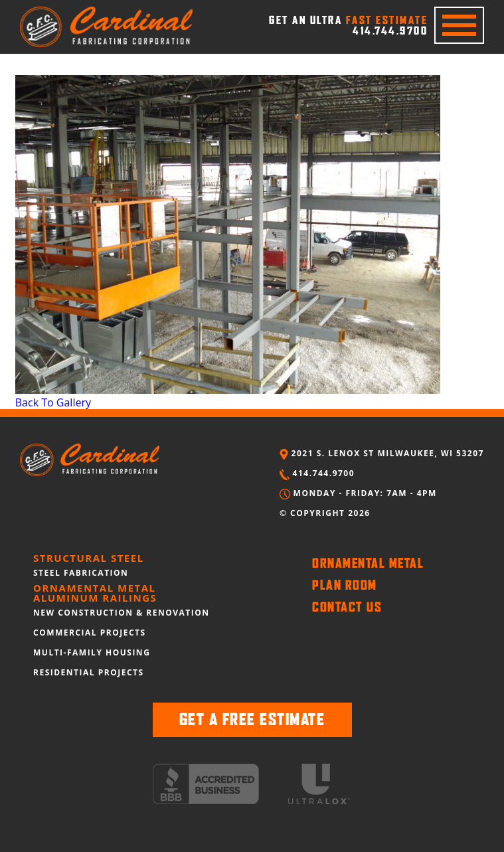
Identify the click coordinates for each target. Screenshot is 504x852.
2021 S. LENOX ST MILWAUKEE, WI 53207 (382, 453)
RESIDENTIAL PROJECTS (89, 672)
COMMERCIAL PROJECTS (90, 633)
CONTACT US (347, 607)
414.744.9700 (317, 473)
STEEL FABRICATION (81, 573)
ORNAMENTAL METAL (368, 563)
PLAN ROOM (345, 585)
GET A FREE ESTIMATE (252, 720)
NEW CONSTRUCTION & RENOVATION (122, 613)
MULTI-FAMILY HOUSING (92, 652)
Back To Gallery (53, 402)
